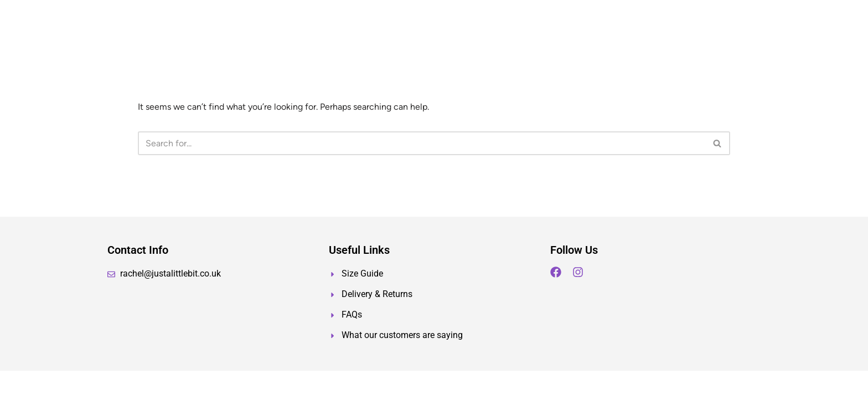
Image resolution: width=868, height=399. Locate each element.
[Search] (422, 143)
